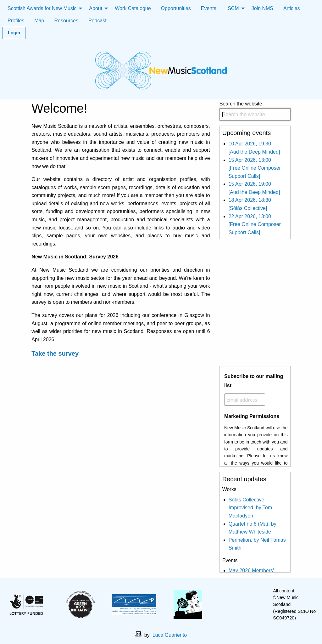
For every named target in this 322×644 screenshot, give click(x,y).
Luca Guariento (170, 635)
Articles (291, 8)
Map (39, 21)
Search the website (255, 111)
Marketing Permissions (252, 416)
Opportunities (176, 8)
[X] (247, 605)
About (96, 8)
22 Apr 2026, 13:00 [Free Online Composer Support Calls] (255, 224)
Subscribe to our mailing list (254, 381)
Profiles (16, 21)
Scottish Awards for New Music (42, 8)
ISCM (233, 8)
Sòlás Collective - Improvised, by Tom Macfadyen (250, 508)
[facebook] (236, 605)
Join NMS (262, 8)
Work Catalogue (133, 8)
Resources (66, 21)
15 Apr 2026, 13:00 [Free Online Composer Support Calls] (255, 168)
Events (209, 8)
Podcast (97, 21)
